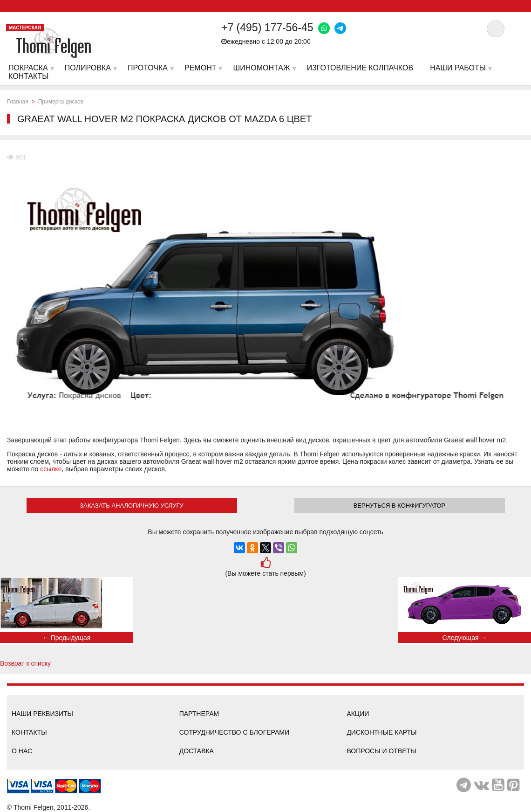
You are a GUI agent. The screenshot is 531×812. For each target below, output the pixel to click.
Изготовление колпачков (360, 68)
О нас (22, 751)
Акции (358, 714)
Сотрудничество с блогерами (234, 732)
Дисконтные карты (381, 732)
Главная (18, 102)
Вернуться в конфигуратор (400, 506)
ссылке (51, 469)
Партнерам (199, 714)
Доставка (197, 751)
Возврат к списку (25, 663)
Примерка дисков (61, 102)
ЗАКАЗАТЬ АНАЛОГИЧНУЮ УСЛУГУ (132, 506)
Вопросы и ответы (381, 751)
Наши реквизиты (42, 714)
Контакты (29, 732)
